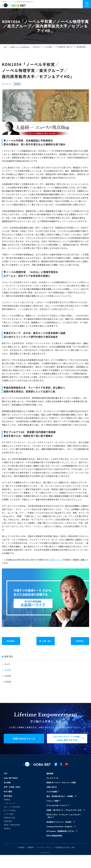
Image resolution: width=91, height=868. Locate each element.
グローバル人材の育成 (12, 807)
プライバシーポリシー (45, 847)
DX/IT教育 (8, 791)
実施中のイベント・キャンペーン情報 (61, 782)
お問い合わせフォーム (24, 739)
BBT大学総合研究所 (54, 836)
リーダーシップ (9, 803)
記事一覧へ (45, 641)
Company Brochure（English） (60, 826)
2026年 (8, 682)
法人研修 (7, 782)
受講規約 (31, 847)
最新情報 (50, 773)
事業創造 (7, 828)
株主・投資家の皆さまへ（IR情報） (60, 796)
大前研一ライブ (56, 560)
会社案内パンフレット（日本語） (60, 822)
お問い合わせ (52, 787)
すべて (7, 664)
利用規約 (21, 847)
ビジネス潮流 (9, 814)
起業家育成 (8, 821)
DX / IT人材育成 (10, 810)
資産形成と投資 (9, 818)
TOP (5, 47)
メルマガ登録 (52, 792)
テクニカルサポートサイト (57, 805)
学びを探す (8, 796)
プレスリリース (52, 778)
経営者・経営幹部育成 (12, 825)
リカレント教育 (53, 801)
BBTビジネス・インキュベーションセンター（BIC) (64, 816)
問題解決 (7, 800)
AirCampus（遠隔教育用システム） (61, 831)
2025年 (8, 676)
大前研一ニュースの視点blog (20, 47)
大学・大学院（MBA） (13, 787)
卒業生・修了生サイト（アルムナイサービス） (65, 810)
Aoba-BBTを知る (11, 778)
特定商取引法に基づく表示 (65, 847)
